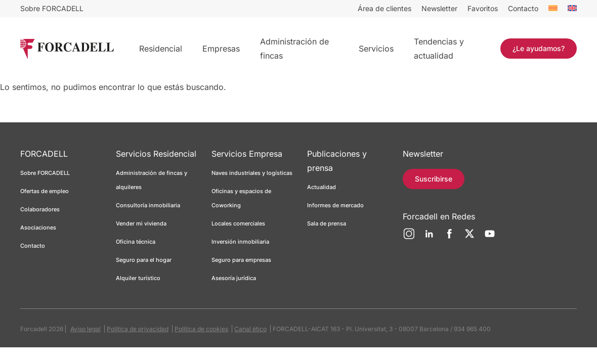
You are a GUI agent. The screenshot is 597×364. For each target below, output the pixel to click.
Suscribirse (434, 179)
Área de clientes (385, 8)
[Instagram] (409, 238)
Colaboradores (40, 209)
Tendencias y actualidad (439, 49)
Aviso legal (86, 329)
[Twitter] (470, 238)
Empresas (221, 49)
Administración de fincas (294, 49)
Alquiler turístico (138, 278)
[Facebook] (449, 238)
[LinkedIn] (429, 238)
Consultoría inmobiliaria (148, 205)
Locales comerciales (238, 223)
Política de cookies (201, 329)
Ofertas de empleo (45, 191)
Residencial (161, 49)
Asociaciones (38, 227)
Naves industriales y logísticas (252, 173)
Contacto (523, 8)
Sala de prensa (327, 223)
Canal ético (250, 329)
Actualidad (322, 187)
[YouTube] (490, 238)
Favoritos (483, 8)
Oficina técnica (136, 242)
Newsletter (439, 8)
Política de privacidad (138, 329)
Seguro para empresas (241, 260)
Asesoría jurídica (234, 278)
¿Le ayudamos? (539, 48)
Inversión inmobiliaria (240, 242)
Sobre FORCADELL (52, 8)
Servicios (376, 49)
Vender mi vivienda (141, 223)
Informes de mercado (335, 205)
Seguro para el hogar (144, 260)
